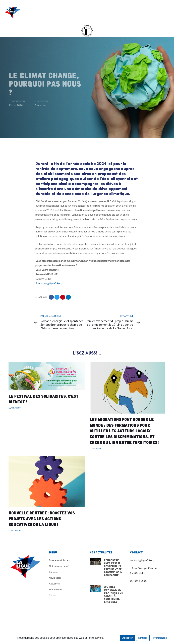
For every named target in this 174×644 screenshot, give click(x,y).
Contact (53, 595)
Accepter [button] (128, 638)
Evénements (56, 589)
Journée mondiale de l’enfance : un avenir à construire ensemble (107, 598)
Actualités (54, 584)
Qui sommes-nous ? (59, 566)
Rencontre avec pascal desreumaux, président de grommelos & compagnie (107, 569)
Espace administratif (60, 560)
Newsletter (55, 578)
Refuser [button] (143, 638)
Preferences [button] (160, 638)
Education (40, 106)
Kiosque (53, 572)
